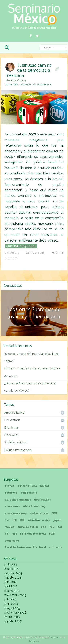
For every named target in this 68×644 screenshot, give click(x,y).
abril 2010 (11, 586)
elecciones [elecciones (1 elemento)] (12, 506)
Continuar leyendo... (21, 246)
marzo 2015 (12, 569)
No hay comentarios (42, 84)
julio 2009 (11, 599)
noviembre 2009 (15, 595)
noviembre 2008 (15, 613)
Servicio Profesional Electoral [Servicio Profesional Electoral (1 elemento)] (25, 547)
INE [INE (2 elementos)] (22, 520)
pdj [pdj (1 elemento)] (60, 527)
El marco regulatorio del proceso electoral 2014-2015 (32, 372)
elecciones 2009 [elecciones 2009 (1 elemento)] (34, 506)
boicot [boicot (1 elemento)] (45, 486)
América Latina (14, 413)
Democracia (25, 84)
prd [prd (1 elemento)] (15, 534)
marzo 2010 (12, 591)
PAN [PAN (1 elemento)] (52, 527)
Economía (11, 428)
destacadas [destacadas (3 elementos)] (42, 500)
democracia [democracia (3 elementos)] (29, 493)
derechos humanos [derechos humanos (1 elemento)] (18, 500)
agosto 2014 (13, 578)
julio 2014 (11, 582)
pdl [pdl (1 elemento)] (7, 534)
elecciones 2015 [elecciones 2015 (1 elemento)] (16, 513)
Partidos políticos (16, 442)
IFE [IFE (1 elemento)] (15, 520)
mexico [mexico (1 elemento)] (10, 527)
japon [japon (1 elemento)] (57, 520)
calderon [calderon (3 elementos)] (11, 493)
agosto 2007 (13, 621)
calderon (11, 252)
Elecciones (11, 435)
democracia (35, 252)
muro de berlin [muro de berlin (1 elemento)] (28, 527)
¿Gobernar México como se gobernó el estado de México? (30, 387)
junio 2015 (11, 564)
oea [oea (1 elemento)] (44, 527)
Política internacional (18, 450)
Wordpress (33, 641)
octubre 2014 (13, 573)
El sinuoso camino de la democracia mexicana (29, 72)
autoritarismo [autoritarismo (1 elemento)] (27, 486)
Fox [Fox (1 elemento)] (7, 520)
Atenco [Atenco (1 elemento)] (10, 486)
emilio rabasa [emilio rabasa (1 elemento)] (39, 513)
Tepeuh (54, 637)
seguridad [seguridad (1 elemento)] (12, 541)
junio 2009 (11, 604)
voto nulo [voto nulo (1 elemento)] (56, 547)
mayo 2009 (12, 608)
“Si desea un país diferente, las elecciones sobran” (32, 357)
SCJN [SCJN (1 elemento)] (52, 534)
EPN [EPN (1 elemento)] (54, 513)
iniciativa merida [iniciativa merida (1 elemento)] (39, 520)
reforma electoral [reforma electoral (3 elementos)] (33, 534)
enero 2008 (12, 617)
